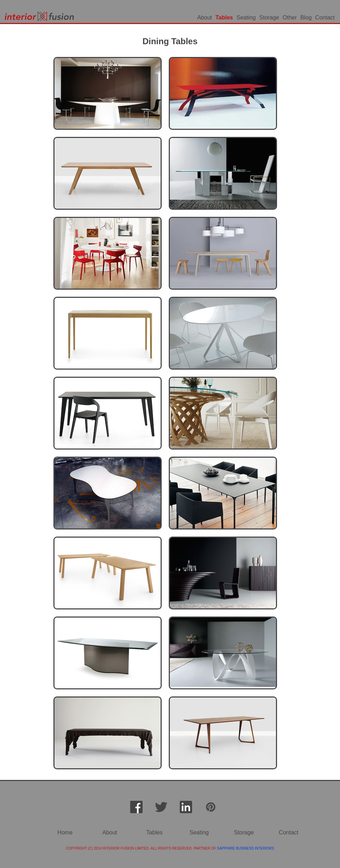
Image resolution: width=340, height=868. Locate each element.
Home (65, 832)
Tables (224, 18)
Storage (269, 18)
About (204, 18)
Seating (246, 18)
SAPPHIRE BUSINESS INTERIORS (245, 848)
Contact (325, 18)
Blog (306, 18)
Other (290, 18)
